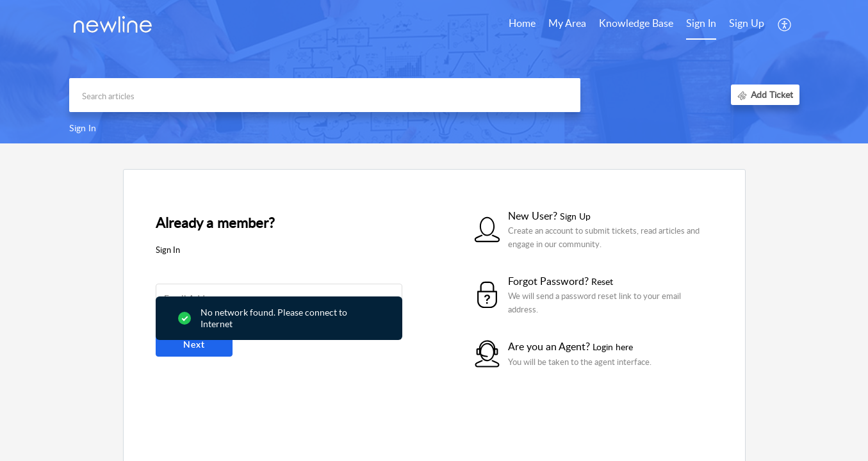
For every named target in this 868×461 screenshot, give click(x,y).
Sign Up (747, 23)
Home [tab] (522, 23)
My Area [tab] (567, 23)
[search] (325, 95)
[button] (785, 24)
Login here (613, 347)
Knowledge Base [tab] (636, 23)
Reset (602, 281)
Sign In (701, 23)
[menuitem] (701, 24)
